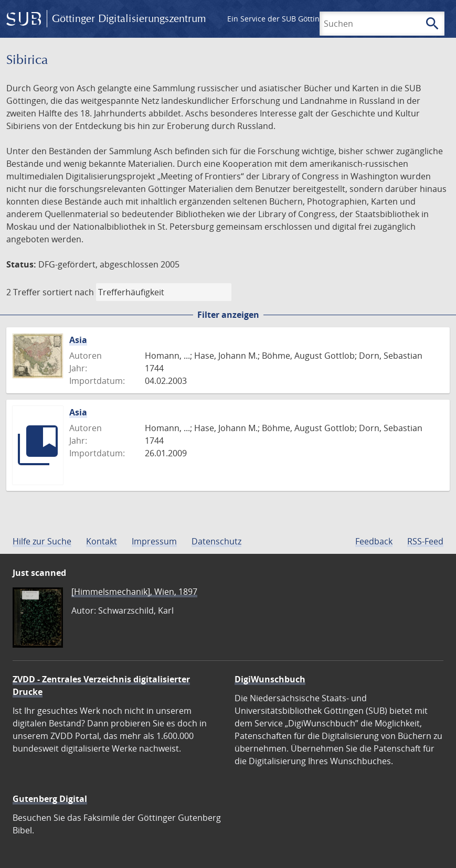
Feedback (374, 541)
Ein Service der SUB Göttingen (280, 19)
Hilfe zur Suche (42, 541)
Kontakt (102, 541)
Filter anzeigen (228, 315)
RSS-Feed (425, 541)
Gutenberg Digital (50, 799)
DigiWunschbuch (270, 679)
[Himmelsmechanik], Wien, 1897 (134, 592)
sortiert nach (68, 292)
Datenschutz (216, 541)
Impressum (154, 541)
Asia (78, 340)
